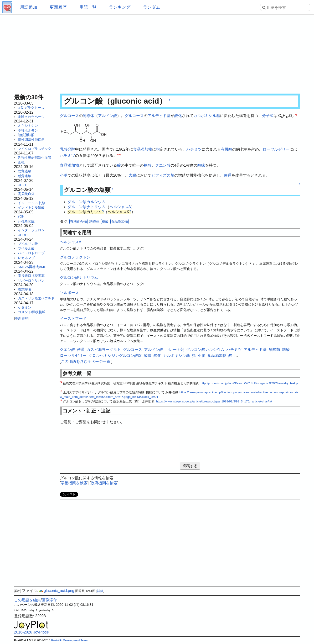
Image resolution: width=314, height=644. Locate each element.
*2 (118, 154)
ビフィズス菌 (163, 175)
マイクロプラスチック (35, 149)
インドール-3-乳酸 (32, 203)
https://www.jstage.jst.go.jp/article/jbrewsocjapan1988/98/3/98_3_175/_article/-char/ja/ (214, 401)
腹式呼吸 (25, 289)
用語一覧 (88, 7)
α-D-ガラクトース (31, 108)
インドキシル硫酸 (31, 207)
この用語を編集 (27, 600)
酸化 (178, 116)
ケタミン (25, 307)
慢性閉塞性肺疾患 (31, 140)
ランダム (152, 7)
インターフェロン (31, 230)
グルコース (69, 116)
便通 (228, 175)
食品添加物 (143, 149)
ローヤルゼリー (276, 149)
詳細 (100, 591)
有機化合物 (78, 222)
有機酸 (226, 149)
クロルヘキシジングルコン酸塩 (115, 356)
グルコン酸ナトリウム (87, 207)
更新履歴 (58, 7)
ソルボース (69, 293)
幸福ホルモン (28, 130)
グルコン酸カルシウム (87, 202)
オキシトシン (28, 126)
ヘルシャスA (120, 207)
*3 (120, 154)
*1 (296, 115)
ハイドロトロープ (31, 253)
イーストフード (73, 319)
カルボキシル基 (207, 116)
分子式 (268, 116)
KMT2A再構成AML (32, 267)
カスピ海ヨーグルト (104, 350)
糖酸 (148, 165)
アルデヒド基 (159, 116)
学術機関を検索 (74, 483)
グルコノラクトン (75, 257)
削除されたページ (31, 117)
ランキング (120, 7)
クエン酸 (163, 165)
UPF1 (22, 185)
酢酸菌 (274, 350)
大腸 (132, 175)
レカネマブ (26, 258)
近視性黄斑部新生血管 (35, 158)
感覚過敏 (25, 176)
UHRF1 (23, 235)
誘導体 (88, 116)
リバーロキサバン (31, 280)
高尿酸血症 (26, 194)
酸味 (201, 165)
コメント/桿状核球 (32, 312)
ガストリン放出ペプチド (36, 298)
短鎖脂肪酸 (26, 135)
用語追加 (29, 7)
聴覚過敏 (25, 171)
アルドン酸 (108, 116)
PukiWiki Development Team (69, 640)
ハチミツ (194, 149)
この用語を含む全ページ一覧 (86, 362)
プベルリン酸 (28, 244)
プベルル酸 (26, 248)
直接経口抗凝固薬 (31, 276)
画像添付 (49, 600)
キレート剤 (175, 350)
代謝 (21, 216)
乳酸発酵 (67, 149)
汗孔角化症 (26, 221)
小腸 (64, 175)
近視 (21, 162)
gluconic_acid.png (57, 591)
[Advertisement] (157, 53)
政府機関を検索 (104, 483)
